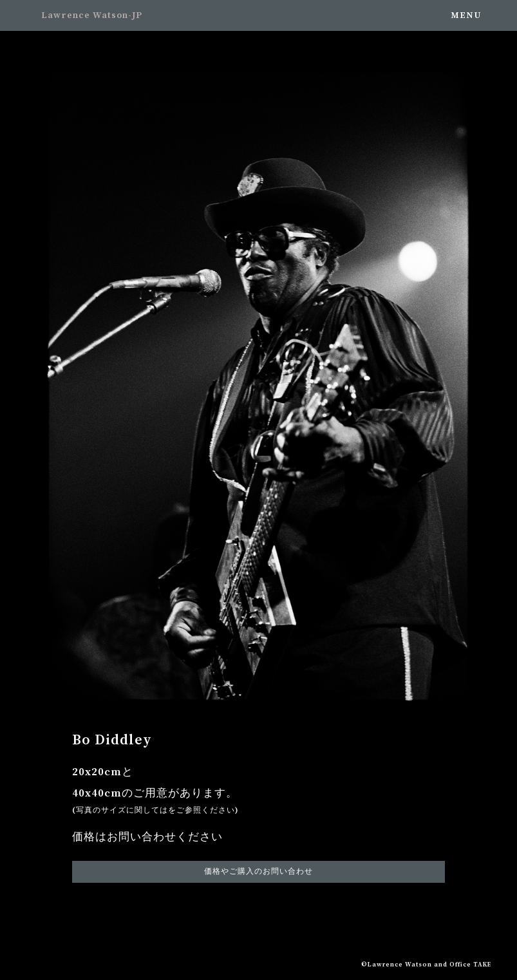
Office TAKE (470, 965)
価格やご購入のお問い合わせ (258, 872)
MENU (466, 15)
